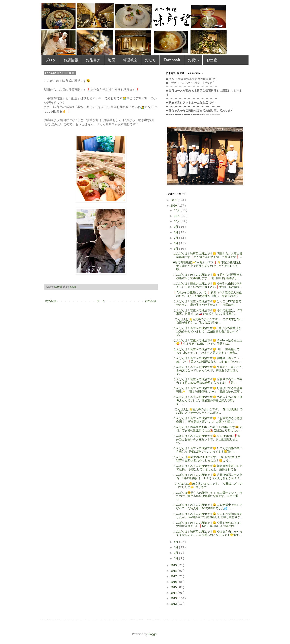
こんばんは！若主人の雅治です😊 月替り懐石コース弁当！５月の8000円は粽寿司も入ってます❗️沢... (208, 381)
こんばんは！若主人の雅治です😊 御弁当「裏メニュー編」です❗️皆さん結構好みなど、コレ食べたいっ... (208, 360)
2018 (174, 571)
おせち (150, 60)
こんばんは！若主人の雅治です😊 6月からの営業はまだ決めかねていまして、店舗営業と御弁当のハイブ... (207, 331)
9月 (176, 227)
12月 (177, 210)
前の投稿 (151, 301)
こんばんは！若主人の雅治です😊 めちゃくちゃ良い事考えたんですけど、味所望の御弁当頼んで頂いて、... (208, 400)
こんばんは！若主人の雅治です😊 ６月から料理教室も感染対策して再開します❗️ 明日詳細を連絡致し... (208, 276)
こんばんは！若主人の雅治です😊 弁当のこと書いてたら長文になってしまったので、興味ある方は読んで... (208, 370)
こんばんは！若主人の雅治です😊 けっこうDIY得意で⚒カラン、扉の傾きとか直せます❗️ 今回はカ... (207, 303)
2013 (174, 598)
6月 (176, 243)
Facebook (172, 60)
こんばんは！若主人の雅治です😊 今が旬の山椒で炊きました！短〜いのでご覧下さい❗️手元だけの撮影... (208, 285)
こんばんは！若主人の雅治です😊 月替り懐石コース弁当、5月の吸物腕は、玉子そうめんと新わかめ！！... (208, 476)
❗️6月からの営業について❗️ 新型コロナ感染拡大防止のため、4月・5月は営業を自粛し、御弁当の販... (207, 294)
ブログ (51, 60)
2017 (174, 576)
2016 (174, 582)
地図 (112, 60)
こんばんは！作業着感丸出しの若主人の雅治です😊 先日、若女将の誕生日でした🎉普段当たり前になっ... (208, 429)
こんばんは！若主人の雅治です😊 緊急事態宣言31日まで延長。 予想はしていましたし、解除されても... (208, 468)
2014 (174, 593)
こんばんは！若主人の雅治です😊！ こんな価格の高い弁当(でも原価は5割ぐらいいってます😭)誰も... (208, 450)
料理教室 (130, 60)
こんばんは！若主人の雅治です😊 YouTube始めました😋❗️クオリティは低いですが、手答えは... (208, 342)
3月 (176, 547)
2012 (174, 604)
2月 (176, 553)
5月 (176, 249)
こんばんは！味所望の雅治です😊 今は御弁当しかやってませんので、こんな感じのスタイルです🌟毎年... (208, 533)
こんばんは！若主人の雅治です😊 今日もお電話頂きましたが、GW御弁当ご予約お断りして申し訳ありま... (208, 516)
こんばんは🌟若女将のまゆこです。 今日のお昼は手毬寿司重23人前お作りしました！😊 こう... (207, 459)
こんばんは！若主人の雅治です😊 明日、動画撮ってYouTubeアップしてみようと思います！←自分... (206, 351)
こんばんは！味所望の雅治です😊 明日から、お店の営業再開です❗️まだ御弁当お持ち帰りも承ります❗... (208, 255)
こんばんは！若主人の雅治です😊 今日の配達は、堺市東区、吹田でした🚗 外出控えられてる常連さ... (208, 312)
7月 (176, 238)
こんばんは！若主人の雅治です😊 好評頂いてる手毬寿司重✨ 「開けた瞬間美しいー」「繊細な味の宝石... (208, 390)
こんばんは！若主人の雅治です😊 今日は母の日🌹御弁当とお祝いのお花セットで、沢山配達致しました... (207, 439)
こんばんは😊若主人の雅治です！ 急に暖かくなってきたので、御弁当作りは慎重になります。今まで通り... (208, 496)
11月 (177, 216)
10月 (177, 221)
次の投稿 (51, 301)
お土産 (212, 60)
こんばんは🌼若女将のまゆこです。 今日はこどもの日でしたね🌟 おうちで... (208, 485)
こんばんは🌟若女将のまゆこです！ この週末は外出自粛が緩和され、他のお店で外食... (208, 321)
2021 (174, 200)
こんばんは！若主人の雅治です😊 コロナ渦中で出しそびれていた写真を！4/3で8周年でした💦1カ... (208, 506)
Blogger (152, 634)
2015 (174, 587)
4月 (176, 542)
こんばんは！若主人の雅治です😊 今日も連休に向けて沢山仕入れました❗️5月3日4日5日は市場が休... (208, 524)
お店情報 (71, 60)
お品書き (93, 60)
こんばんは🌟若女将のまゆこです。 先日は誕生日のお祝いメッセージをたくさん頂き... (208, 411)
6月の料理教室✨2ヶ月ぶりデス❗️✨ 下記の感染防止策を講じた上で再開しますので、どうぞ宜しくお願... (207, 266)
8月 (176, 232)
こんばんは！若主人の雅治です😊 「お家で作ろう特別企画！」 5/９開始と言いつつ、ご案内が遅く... (208, 420)
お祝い (193, 60)
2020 (174, 206)
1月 (176, 558)
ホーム (101, 301)
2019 (174, 565)
